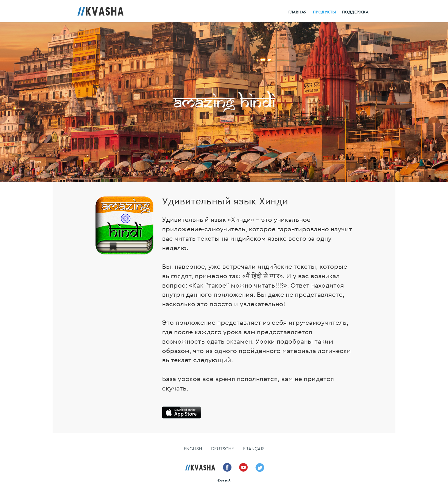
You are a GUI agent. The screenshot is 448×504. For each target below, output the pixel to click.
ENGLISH (193, 449)
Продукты (324, 12)
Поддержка (355, 12)
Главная (298, 12)
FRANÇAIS (254, 449)
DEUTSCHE (223, 449)
